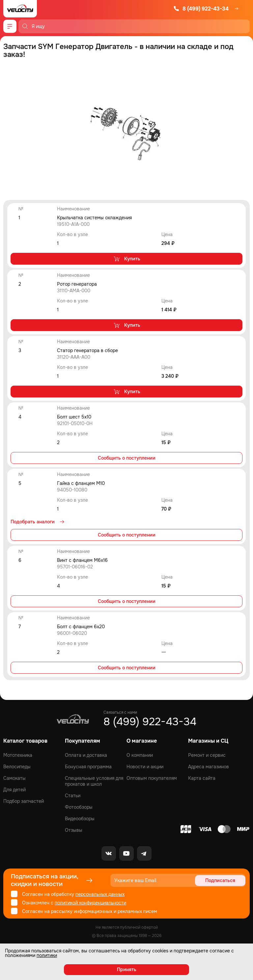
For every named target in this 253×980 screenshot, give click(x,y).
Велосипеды (17, 767)
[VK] (109, 853)
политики (47, 955)
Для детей (14, 790)
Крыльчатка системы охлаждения (94, 218)
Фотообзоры (79, 807)
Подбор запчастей (24, 801)
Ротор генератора (77, 284)
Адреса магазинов (209, 767)
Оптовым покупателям (152, 778)
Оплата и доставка (86, 755)
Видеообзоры (80, 819)
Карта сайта (202, 778)
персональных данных (100, 894)
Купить (127, 259)
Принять (127, 969)
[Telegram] (144, 853)
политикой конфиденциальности (90, 903)
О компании (140, 755)
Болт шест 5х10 (74, 417)
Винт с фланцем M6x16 (82, 560)
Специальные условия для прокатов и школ (94, 781)
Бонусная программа (88, 767)
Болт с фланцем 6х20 (81, 627)
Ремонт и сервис (207, 755)
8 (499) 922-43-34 (201, 9)
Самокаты (14, 778)
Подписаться (220, 880)
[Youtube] (126, 853)
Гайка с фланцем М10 (81, 483)
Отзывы (74, 830)
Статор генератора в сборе (87, 350)
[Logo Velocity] (20, 9)
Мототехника (18, 755)
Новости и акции (145, 767)
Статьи (73, 796)
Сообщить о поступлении (127, 458)
